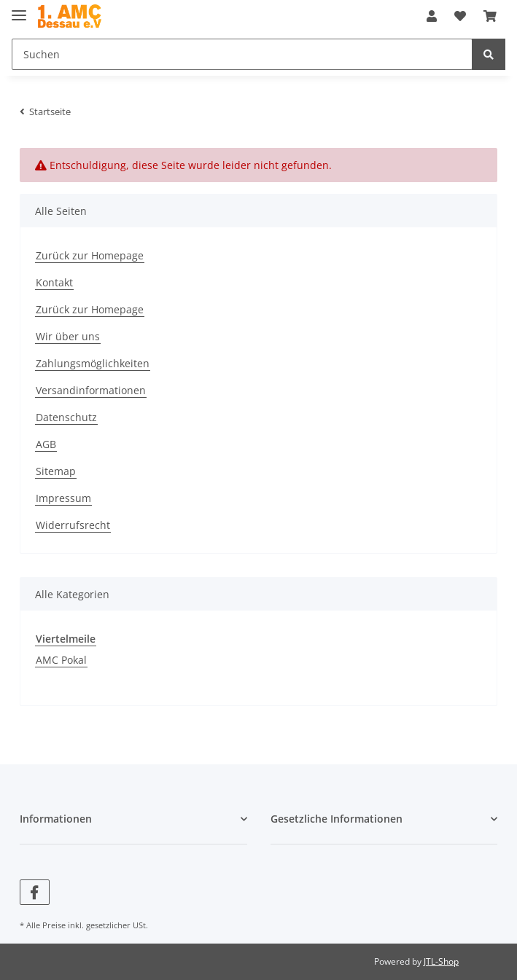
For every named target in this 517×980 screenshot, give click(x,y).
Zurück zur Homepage (90, 255)
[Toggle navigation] (19, 9)
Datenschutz (66, 417)
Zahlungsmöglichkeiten (93, 363)
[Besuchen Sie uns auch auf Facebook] (35, 892)
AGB (46, 444)
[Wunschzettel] (460, 16)
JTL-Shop (441, 961)
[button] (432, 16)
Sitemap (56, 471)
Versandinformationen (91, 390)
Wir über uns (68, 336)
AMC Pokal (61, 660)
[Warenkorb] (490, 16)
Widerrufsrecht (73, 525)
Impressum (63, 498)
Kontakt (54, 282)
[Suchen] (242, 54)
